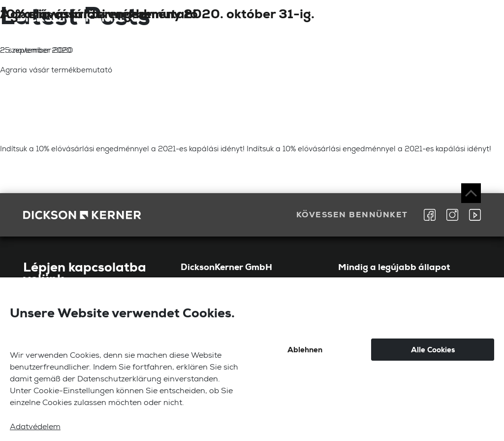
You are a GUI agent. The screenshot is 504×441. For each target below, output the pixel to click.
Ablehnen (305, 350)
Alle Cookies (433, 350)
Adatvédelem (35, 428)
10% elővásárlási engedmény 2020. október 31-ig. (157, 14)
